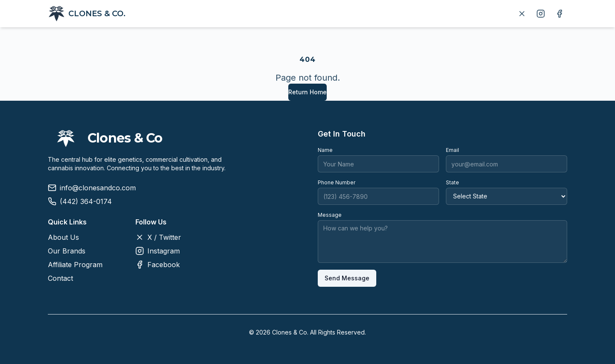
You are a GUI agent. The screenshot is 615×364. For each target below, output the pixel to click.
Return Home (307, 92)
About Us (63, 237)
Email (452, 150)
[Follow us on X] (522, 14)
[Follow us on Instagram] (541, 14)
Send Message (347, 278)
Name (325, 150)
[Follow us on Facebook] (559, 14)
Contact (60, 278)
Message (330, 215)
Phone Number (337, 182)
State (452, 182)
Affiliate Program (75, 265)
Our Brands (67, 251)
